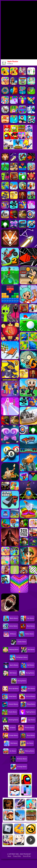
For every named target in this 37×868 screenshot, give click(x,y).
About (9, 856)
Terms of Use (27, 856)
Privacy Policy (17, 856)
